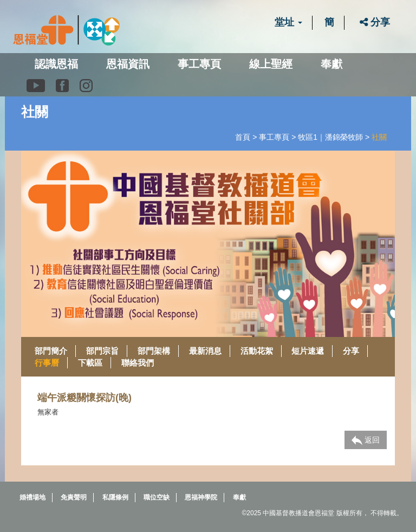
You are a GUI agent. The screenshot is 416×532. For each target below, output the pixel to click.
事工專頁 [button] (199, 64)
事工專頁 (274, 137)
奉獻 (331, 64)
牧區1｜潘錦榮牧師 (330, 137)
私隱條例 (115, 497)
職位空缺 (157, 497)
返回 (366, 440)
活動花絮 (257, 351)
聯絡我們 (138, 363)
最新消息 (205, 351)
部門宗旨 (102, 351)
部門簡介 (51, 351)
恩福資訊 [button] (128, 64)
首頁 (243, 137)
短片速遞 (308, 351)
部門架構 (154, 351)
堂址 (288, 22)
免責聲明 (74, 497)
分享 (375, 22)
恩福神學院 (201, 497)
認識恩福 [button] (56, 64)
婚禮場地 (32, 497)
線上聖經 (271, 64)
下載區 (90, 363)
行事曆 (47, 363)
